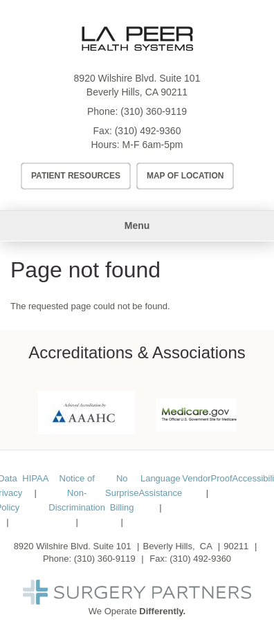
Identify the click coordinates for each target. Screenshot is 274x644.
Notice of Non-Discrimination (77, 493)
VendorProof (207, 478)
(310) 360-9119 (154, 111)
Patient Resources (76, 176)
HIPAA (35, 478)
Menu (137, 226)
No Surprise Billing (122, 493)
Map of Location (185, 176)
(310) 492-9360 (148, 131)
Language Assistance (160, 486)
